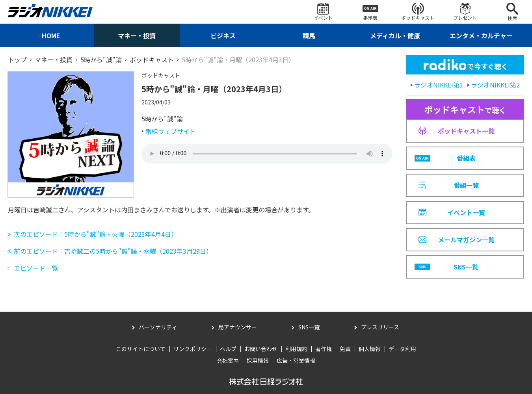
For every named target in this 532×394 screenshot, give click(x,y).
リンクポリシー (193, 349)
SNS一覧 (309, 327)
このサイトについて (141, 349)
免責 (345, 349)
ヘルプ (228, 349)
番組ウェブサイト (171, 131)
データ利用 (402, 349)
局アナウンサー (238, 327)
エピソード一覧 (36, 268)
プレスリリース (380, 327)
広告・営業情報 (296, 361)
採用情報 (258, 361)
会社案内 (228, 361)
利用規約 (296, 349)
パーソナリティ (158, 327)
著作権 (324, 349)
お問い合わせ (261, 349)
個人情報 (370, 349)
